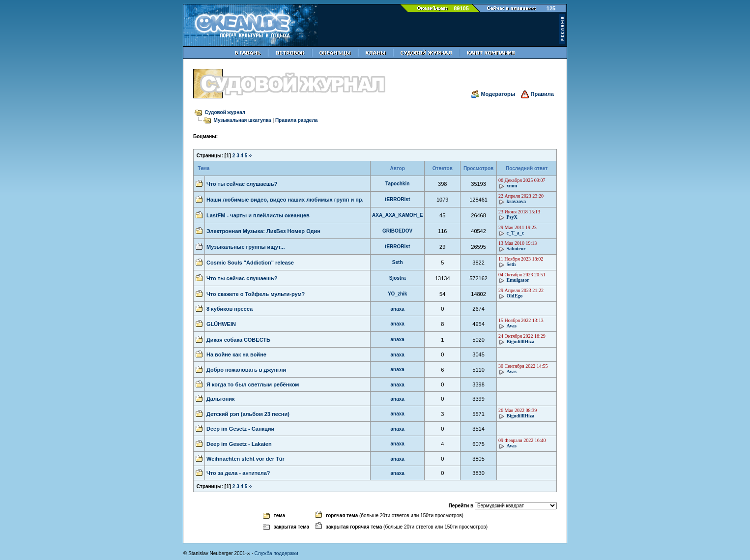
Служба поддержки (276, 553)
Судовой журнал (225, 112)
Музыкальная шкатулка (243, 120)
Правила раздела (296, 120)
